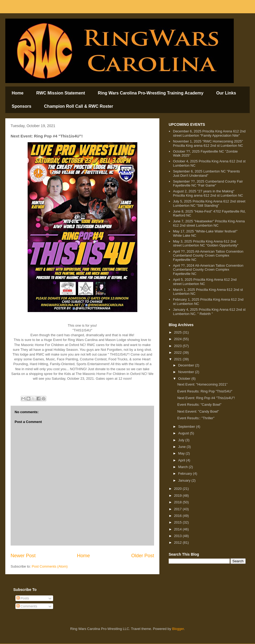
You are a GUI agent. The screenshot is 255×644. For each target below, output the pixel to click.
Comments (27, 606)
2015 (178, 522)
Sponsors (22, 106)
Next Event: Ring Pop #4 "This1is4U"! (206, 398)
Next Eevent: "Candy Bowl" (198, 411)
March (184, 467)
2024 (178, 339)
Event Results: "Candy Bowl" (199, 405)
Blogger (178, 629)
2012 (178, 543)
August (184, 433)
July (182, 440)
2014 (178, 529)
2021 (178, 359)
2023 (178, 346)
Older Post (143, 556)
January (185, 480)
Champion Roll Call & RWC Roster (79, 106)
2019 (178, 496)
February (186, 474)
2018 (178, 502)
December (187, 365)
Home (18, 93)
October (185, 379)
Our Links (226, 93)
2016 (178, 516)
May (182, 453)
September (187, 427)
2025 (178, 332)
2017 (178, 509)
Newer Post (23, 556)
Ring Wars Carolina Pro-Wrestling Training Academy (151, 93)
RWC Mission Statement (61, 93)
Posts (23, 598)
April (182, 460)
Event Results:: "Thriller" (196, 418)
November (187, 372)
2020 (178, 489)
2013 (178, 536)
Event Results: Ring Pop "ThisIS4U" (205, 391)
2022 (178, 353)
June (182, 447)
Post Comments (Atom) (50, 566)
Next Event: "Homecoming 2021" (202, 384)
